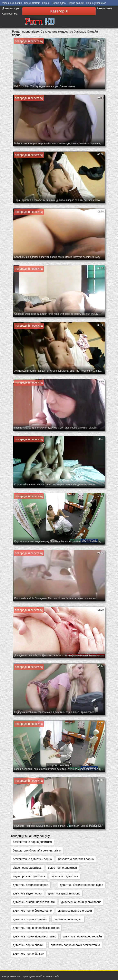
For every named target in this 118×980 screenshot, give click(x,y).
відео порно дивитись (27, 868)
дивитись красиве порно (64, 893)
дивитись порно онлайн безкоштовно (75, 945)
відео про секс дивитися (29, 876)
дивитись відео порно (27, 893)
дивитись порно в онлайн (75, 911)
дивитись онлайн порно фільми (34, 902)
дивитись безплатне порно (31, 885)
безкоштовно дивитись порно (32, 859)
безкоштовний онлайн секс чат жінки (37, 850)
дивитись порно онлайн (28, 945)
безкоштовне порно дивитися (32, 842)
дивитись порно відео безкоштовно (36, 928)
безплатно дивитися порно (76, 859)
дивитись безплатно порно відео (82, 885)
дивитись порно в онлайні (30, 919)
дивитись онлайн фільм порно (81, 902)
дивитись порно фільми (29, 954)
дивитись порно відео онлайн (82, 936)
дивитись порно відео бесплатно (35, 936)
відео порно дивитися (63, 868)
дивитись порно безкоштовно (32, 911)
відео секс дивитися (65, 876)
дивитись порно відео (68, 919)
